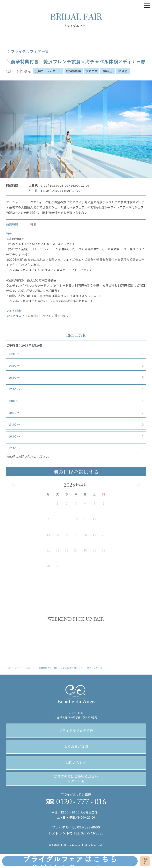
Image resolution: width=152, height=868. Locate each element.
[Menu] (147, 5)
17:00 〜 (14, 389)
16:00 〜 (14, 377)
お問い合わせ (76, 763)
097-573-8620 (92, 833)
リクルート (76, 779)
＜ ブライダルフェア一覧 (28, 51)
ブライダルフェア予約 (76, 730)
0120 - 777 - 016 (81, 801)
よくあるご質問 (76, 746)
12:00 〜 (14, 354)
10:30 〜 (14, 413)
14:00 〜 (14, 365)
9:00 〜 (13, 401)
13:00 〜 (14, 424)
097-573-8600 (89, 827)
